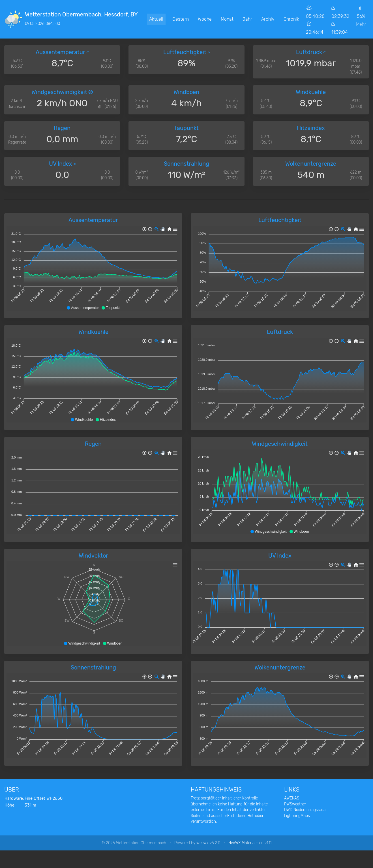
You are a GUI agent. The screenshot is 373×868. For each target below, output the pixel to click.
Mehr (361, 24)
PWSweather (295, 804)
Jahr (247, 19)
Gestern (181, 19)
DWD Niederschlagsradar (306, 810)
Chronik (291, 19)
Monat (227, 19)
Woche (205, 19)
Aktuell (156, 19)
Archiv (268, 19)
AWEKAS (292, 798)
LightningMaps (297, 816)
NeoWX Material (242, 843)
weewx (202, 843)
